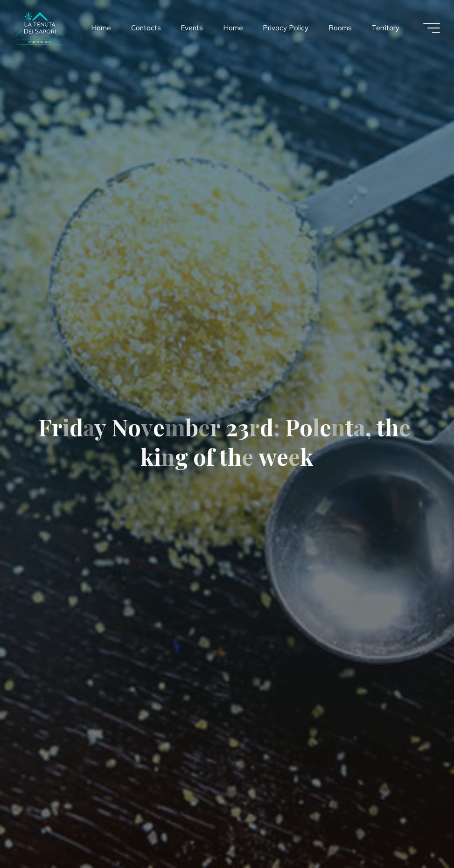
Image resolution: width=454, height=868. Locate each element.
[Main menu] (432, 28)
